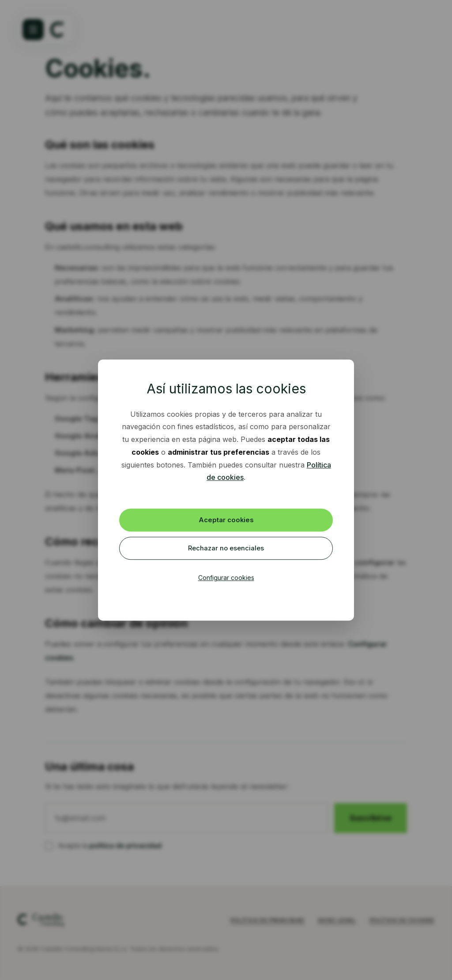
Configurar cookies (226, 579)
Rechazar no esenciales (226, 549)
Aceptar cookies (226, 519)
